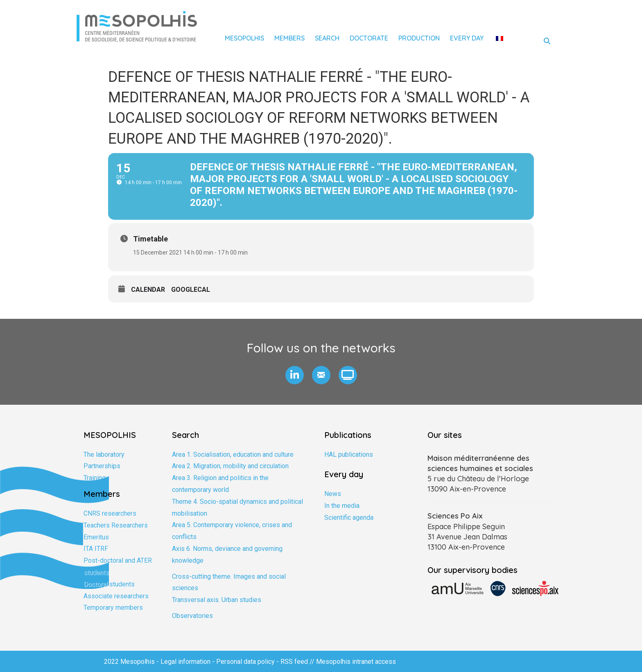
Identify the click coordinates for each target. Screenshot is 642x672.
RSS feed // (298, 662)
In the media (342, 506)
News (333, 494)
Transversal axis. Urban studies (217, 600)
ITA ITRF (96, 549)
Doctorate (369, 38)
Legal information (185, 662)
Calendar (148, 290)
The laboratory (104, 454)
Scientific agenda (349, 518)
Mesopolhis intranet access (356, 662)
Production (419, 38)
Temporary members (113, 608)
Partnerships (102, 466)
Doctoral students (109, 584)
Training (95, 478)
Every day (467, 38)
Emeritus (96, 537)
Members (289, 38)
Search (327, 38)
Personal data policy (245, 662)
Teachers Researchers (116, 525)
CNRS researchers (110, 513)
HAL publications (349, 454)
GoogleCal (191, 290)
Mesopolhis (244, 38)
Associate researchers (116, 596)
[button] (295, 375)
